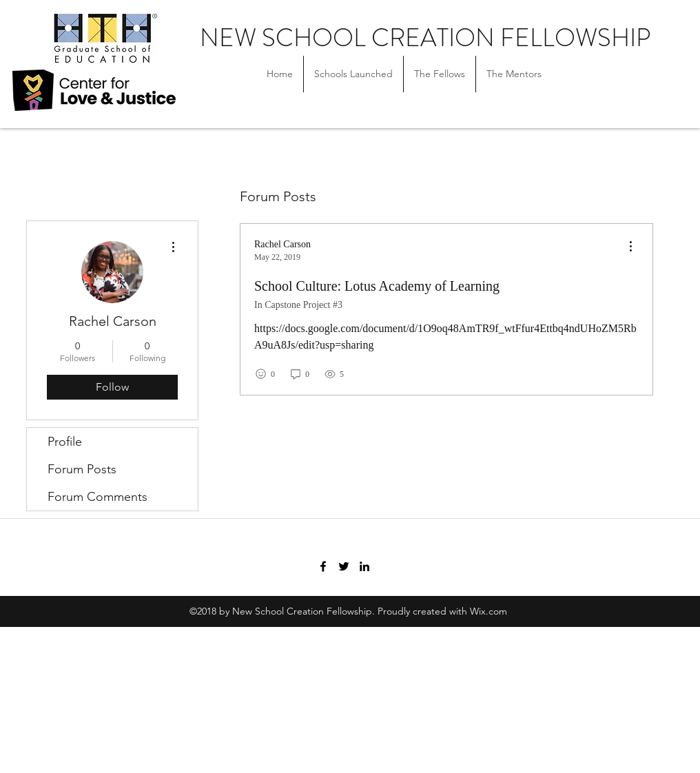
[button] (440, 74)
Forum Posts (82, 469)
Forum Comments (97, 497)
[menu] (630, 247)
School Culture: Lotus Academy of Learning (377, 286)
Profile (65, 442)
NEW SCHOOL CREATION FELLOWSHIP (425, 38)
